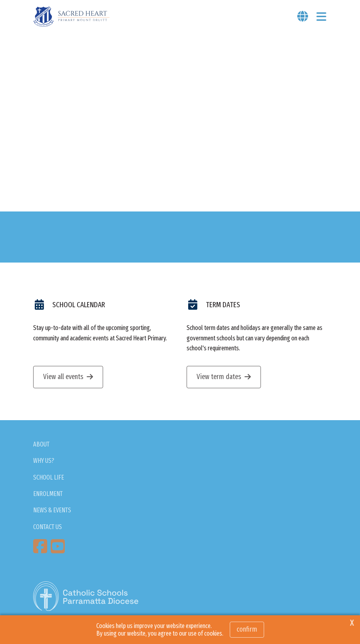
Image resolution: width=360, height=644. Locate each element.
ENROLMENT (48, 494)
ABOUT (41, 444)
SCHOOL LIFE (49, 477)
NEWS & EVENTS (52, 510)
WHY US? (44, 461)
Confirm (247, 629)
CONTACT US (48, 527)
